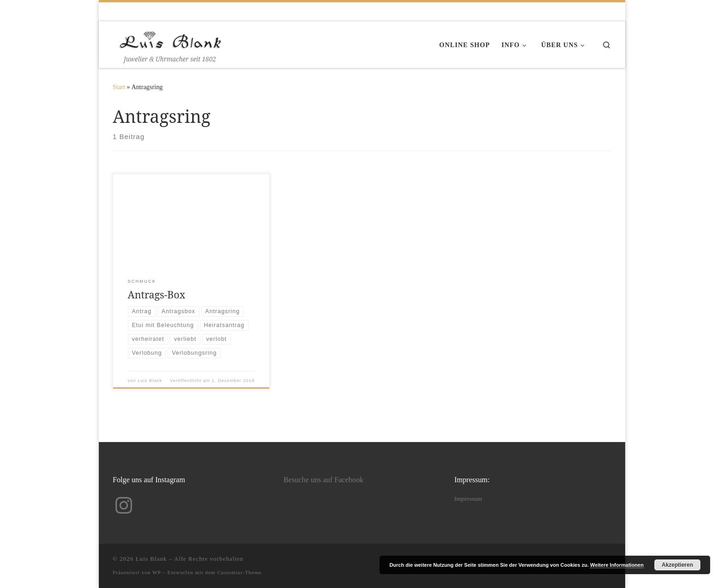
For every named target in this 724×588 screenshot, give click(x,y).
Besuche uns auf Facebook (323, 480)
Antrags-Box (157, 294)
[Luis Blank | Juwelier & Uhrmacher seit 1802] (170, 38)
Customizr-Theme (239, 572)
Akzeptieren (677, 565)
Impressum (468, 499)
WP (157, 572)
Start (119, 87)
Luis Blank (150, 381)
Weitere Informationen (617, 565)
